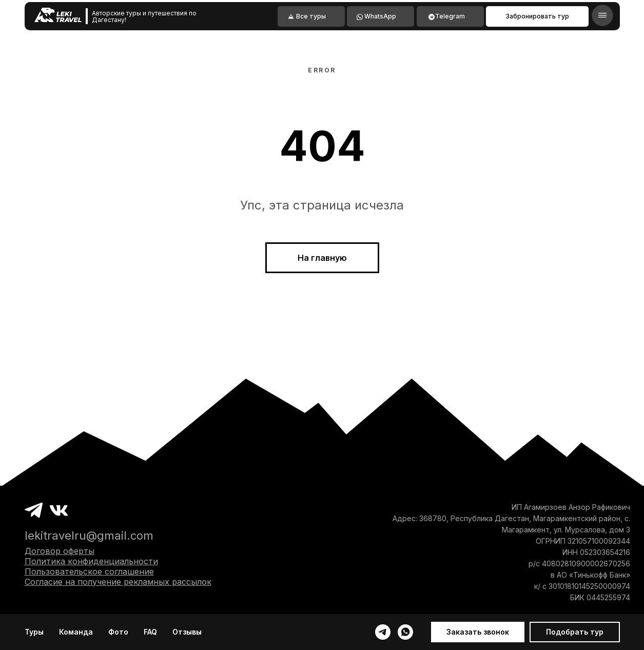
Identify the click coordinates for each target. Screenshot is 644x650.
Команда (76, 632)
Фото (118, 632)
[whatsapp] (405, 632)
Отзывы (187, 632)
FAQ (150, 632)
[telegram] (383, 632)
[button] (478, 632)
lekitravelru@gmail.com (89, 536)
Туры (34, 632)
